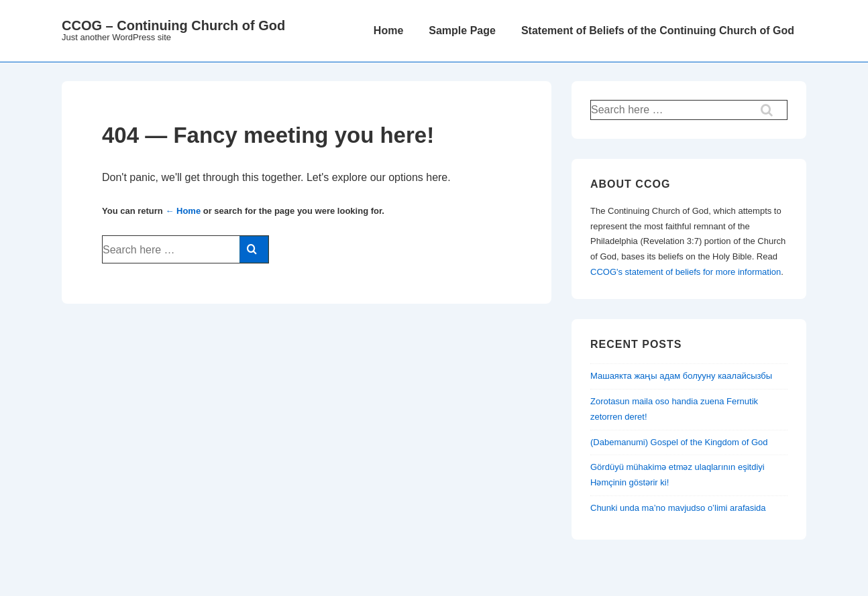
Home (388, 31)
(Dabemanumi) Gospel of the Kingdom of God (679, 442)
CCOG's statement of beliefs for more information (686, 272)
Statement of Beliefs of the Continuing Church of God (658, 31)
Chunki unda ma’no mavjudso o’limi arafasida (678, 508)
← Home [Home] (183, 211)
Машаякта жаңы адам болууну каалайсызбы (681, 376)
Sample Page (462, 31)
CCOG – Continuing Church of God (173, 25)
